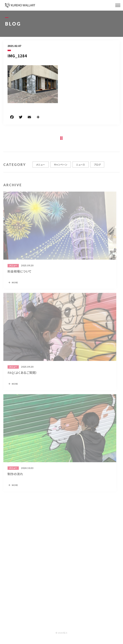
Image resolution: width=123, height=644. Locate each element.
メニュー (41, 167)
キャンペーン (61, 167)
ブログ (97, 167)
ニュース (81, 167)
